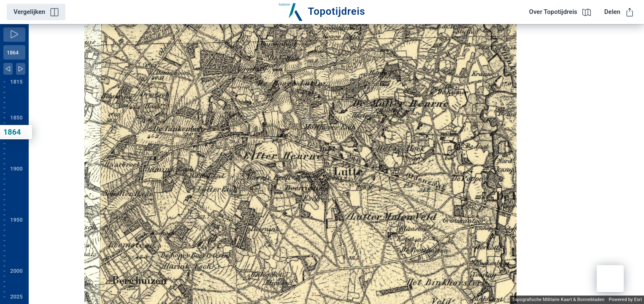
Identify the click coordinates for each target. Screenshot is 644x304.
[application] (336, 164)
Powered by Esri (625, 300)
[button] (610, 279)
